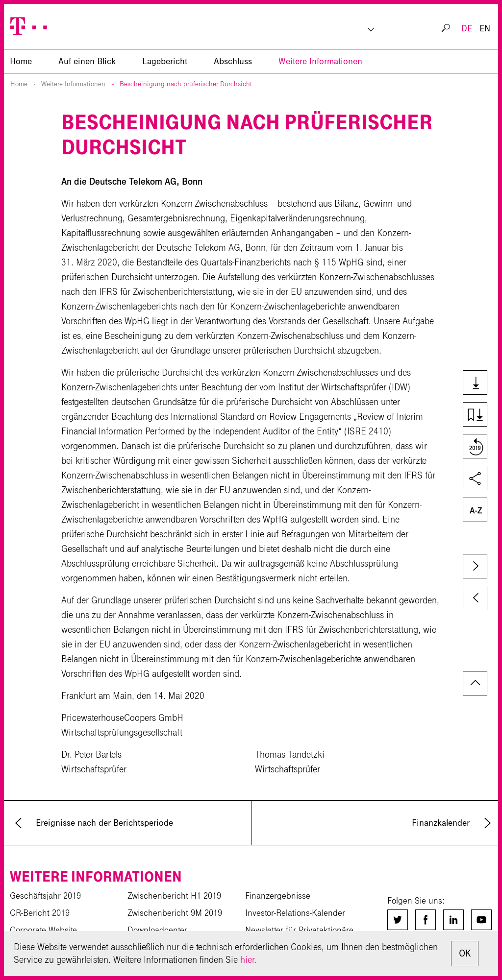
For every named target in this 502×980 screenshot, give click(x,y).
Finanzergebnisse (278, 896)
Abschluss (233, 61)
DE (467, 28)
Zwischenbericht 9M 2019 (175, 913)
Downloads (474, 383)
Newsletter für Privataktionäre (299, 930)
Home (19, 84)
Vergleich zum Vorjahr (474, 447)
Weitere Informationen (320, 61)
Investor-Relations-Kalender (295, 913)
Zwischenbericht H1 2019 (174, 896)
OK (465, 953)
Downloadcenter (157, 930)
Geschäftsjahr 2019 (45, 896)
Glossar (474, 511)
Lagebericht (165, 61)
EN (485, 28)
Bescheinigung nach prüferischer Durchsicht (186, 84)
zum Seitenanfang (475, 683)
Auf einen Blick (87, 61)
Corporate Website (43, 930)
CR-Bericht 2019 (40, 913)
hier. (249, 960)
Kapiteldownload (474, 415)
